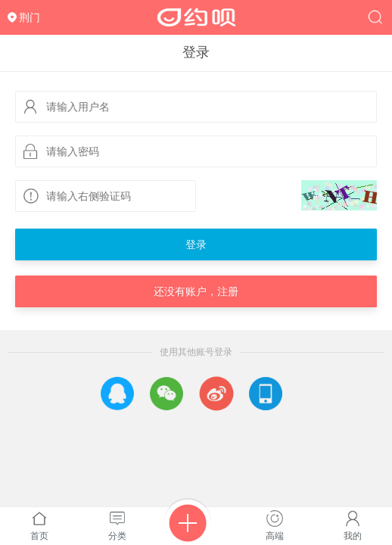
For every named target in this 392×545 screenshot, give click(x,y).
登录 (196, 244)
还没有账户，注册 (196, 291)
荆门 (30, 17)
